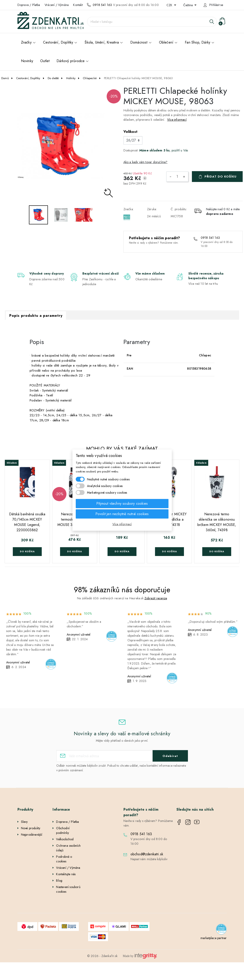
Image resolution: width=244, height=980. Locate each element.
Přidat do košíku (220, 177)
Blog (59, 881)
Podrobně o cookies (64, 859)
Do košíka (27, 551)
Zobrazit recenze (156, 598)
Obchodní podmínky (63, 830)
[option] (61, 146)
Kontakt (78, 5)
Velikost (130, 132)
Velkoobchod (65, 839)
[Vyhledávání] (152, 22)
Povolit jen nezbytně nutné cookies (122, 514)
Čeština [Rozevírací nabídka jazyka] (188, 5)
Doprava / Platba (29, 5)
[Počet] (177, 177)
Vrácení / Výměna (57, 5)
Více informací (177, 120)
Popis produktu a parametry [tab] (36, 316)
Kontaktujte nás (66, 874)
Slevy (24, 822)
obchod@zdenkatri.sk (147, 854)
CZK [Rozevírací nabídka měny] (170, 5)
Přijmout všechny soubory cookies (122, 503)
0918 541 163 (102, 5)
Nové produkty (31, 828)
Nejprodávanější (32, 835)
